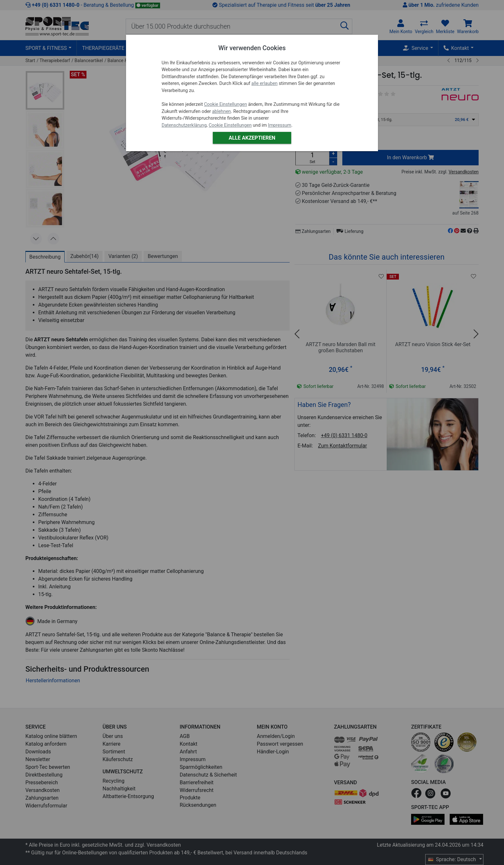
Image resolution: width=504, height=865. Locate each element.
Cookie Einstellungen (226, 104)
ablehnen (222, 111)
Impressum (280, 125)
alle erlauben (264, 83)
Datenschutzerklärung (184, 125)
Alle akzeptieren (252, 138)
